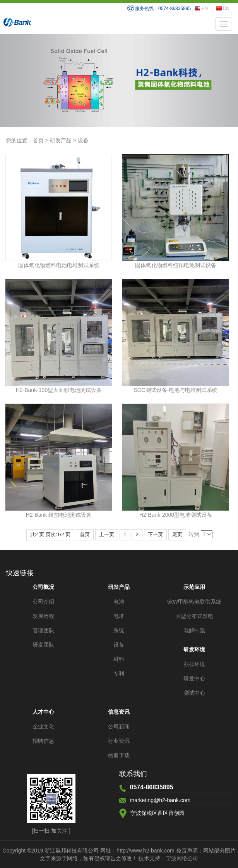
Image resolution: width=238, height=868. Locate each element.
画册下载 (119, 755)
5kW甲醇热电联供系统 (194, 602)
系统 (119, 630)
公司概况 (43, 587)
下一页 (155, 534)
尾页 (177, 534)
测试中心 (194, 693)
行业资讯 (119, 741)
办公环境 (194, 664)
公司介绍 (43, 602)
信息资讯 (119, 712)
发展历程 (43, 616)
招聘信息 (43, 741)
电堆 (119, 616)
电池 (119, 602)
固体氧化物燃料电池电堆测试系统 (59, 265)
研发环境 (194, 649)
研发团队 (43, 645)
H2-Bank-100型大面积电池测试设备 (59, 390)
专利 (119, 673)
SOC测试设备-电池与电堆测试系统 (176, 390)
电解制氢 (194, 630)
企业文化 (43, 726)
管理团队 (43, 630)
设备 (83, 140)
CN (223, 9)
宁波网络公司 (182, 858)
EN (201, 9)
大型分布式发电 (194, 616)
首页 (38, 140)
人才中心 (43, 712)
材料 (119, 659)
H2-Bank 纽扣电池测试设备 (59, 515)
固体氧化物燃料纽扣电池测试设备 (176, 265)
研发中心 (194, 678)
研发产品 (61, 140)
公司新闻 (119, 726)
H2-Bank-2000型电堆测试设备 (176, 515)
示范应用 (194, 587)
